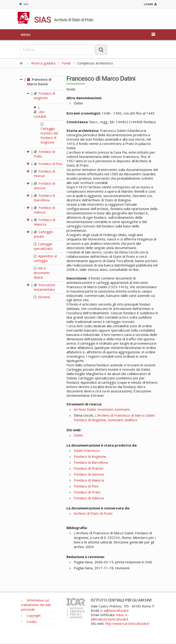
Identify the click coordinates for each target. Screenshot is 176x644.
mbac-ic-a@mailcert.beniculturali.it (110, 617)
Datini (78, 435)
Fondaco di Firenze (44, 174)
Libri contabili (40, 114)
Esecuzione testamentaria (45, 287)
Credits (29, 622)
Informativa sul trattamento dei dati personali (36, 605)
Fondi (66, 63)
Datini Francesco (87, 450)
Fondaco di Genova (44, 186)
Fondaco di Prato (87, 492)
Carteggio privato (43, 234)
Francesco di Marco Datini (39, 82)
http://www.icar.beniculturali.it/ (127, 624)
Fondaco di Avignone (44, 96)
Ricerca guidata (43, 63)
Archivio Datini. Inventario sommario (102, 409)
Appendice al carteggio (45, 258)
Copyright (31, 616)
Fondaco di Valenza (44, 210)
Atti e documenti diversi (42, 273)
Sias (24, 4)
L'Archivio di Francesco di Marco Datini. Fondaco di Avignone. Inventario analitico (114, 418)
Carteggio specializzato (43, 246)
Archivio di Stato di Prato (93, 513)
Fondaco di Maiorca (44, 222)
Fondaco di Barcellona (44, 198)
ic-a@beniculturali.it (115, 611)
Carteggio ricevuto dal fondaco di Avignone (49, 133)
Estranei (42, 297)
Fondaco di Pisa (48, 164)
